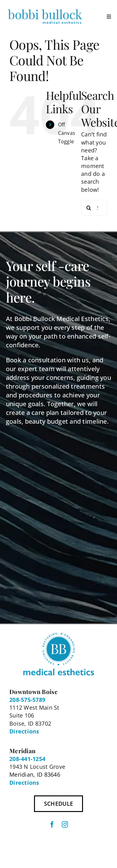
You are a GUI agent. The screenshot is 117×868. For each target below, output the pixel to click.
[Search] (89, 208)
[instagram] (65, 825)
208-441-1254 (27, 759)
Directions (24, 731)
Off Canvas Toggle (67, 133)
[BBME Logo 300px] (45, 9)
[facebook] (52, 825)
